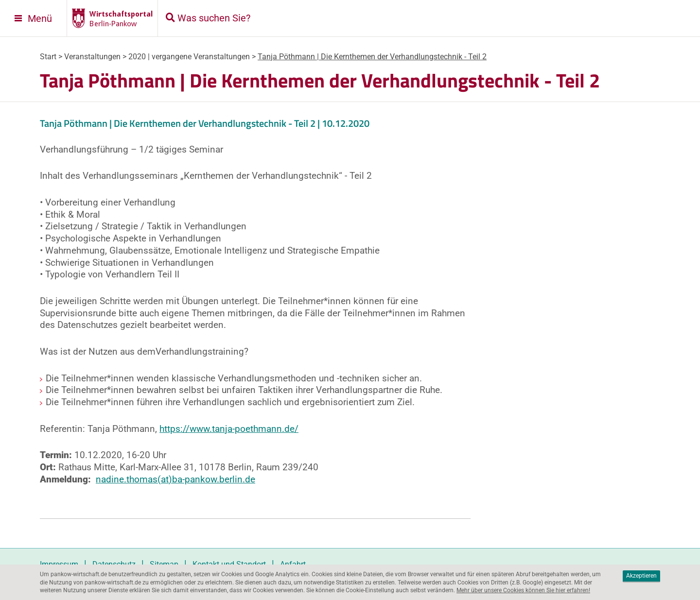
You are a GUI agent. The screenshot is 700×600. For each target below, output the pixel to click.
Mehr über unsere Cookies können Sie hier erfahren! (523, 590)
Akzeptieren (641, 576)
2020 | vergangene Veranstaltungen (189, 57)
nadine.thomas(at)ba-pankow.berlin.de (175, 479)
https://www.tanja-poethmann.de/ (229, 429)
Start (48, 57)
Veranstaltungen (92, 57)
